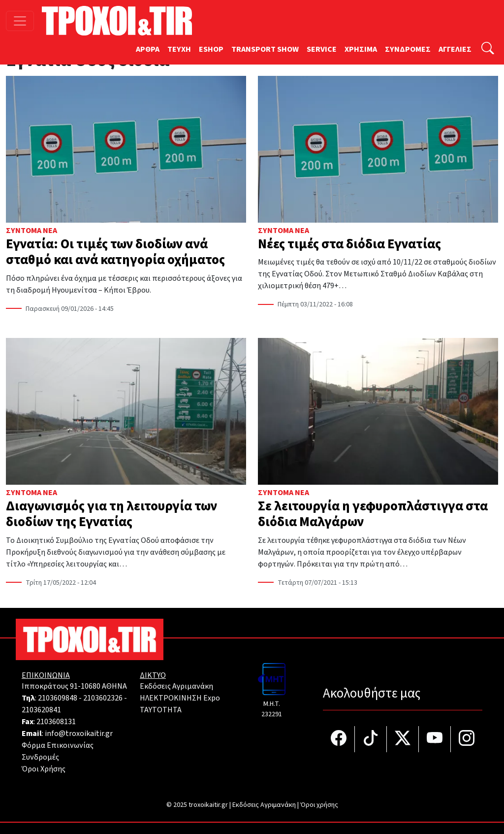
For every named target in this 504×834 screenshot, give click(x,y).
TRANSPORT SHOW (265, 49)
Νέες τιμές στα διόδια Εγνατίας (349, 244)
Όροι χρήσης (319, 805)
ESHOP (211, 49)
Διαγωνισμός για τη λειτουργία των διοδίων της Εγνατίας (111, 514)
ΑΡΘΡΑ (148, 49)
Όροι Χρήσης (44, 769)
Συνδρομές (40, 757)
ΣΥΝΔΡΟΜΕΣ (408, 49)
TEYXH (179, 49)
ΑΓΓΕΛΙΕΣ (455, 49)
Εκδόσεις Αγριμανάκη (176, 686)
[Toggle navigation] (20, 21)
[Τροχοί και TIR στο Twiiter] (403, 739)
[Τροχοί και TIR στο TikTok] (371, 739)
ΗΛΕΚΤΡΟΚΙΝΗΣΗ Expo (180, 698)
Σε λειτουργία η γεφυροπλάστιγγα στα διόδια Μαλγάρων (373, 514)
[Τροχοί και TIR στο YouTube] (435, 739)
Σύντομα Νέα (31, 231)
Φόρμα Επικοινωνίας (58, 745)
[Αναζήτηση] (488, 50)
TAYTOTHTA (161, 710)
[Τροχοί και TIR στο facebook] (339, 739)
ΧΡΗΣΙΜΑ (361, 49)
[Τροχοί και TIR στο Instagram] (467, 739)
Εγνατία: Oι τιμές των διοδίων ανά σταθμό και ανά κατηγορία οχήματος (115, 252)
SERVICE (322, 49)
